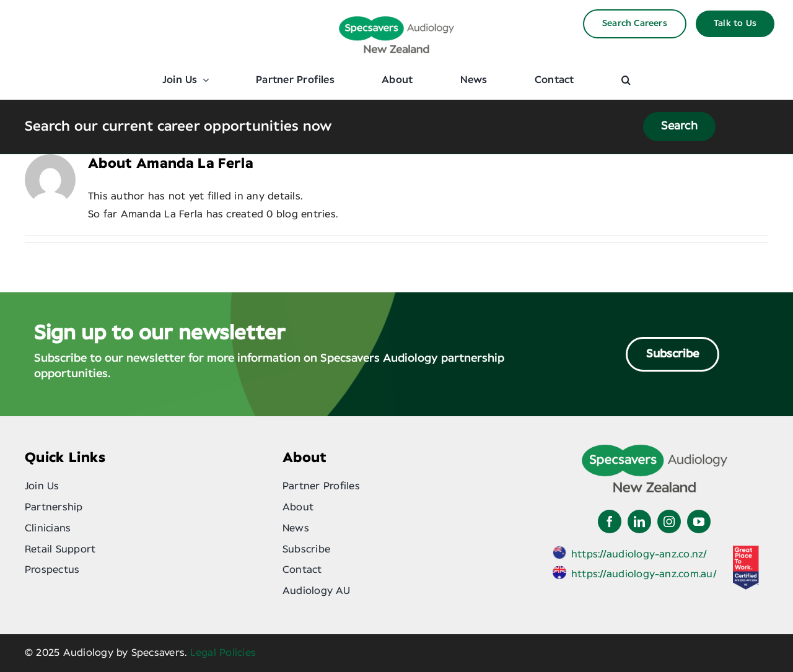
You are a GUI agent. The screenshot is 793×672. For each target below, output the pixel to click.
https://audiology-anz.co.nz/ (639, 554)
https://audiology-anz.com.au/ (644, 574)
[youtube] (699, 521)
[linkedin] (639, 521)
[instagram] (669, 521)
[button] (626, 80)
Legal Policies (223, 653)
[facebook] (610, 521)
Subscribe (673, 354)
